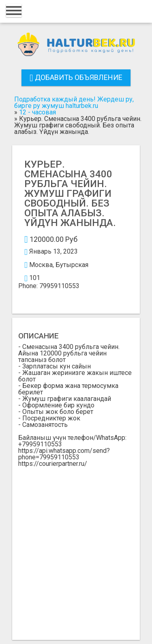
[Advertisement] (76, 547)
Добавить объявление (76, 77)
